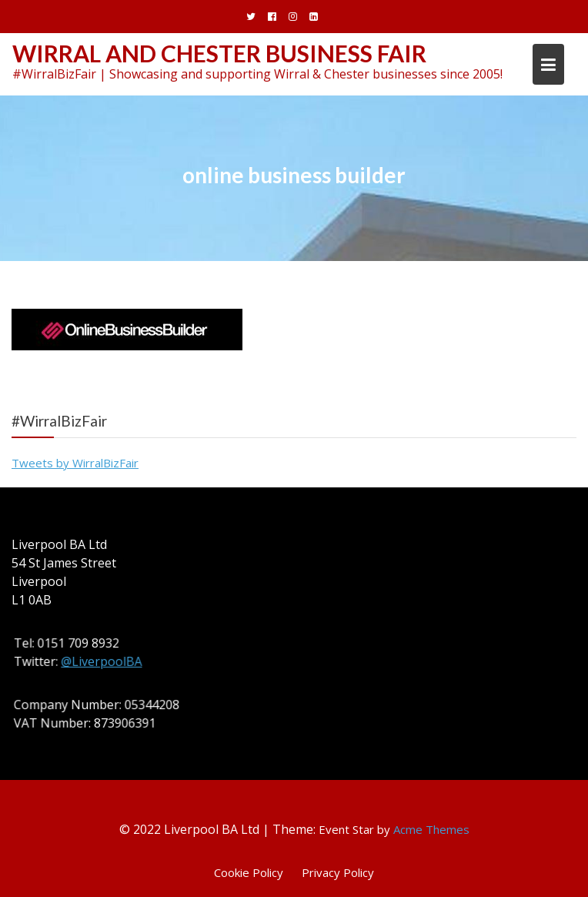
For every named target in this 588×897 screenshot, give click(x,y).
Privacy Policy (338, 872)
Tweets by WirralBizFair (75, 463)
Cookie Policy (249, 872)
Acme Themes (431, 829)
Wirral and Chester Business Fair (219, 53)
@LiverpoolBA (103, 661)
